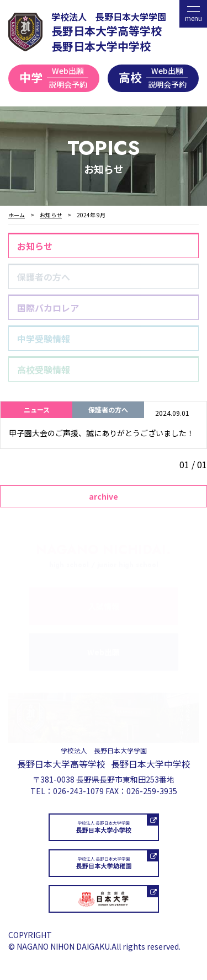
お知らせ (35, 246)
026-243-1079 (78, 791)
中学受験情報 (44, 339)
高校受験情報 (44, 369)
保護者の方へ (44, 277)
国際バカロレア (48, 308)
